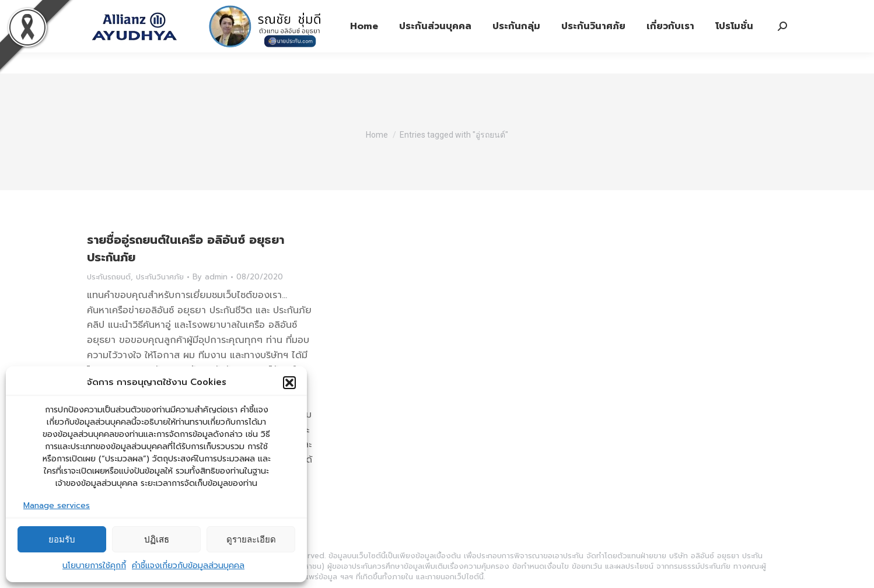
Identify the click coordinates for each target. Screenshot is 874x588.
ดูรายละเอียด (251, 539)
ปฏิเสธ (157, 539)
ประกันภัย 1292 (312, 11)
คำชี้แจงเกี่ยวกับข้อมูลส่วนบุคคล (188, 566)
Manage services (57, 505)
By (210, 277)
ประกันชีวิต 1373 (231, 11)
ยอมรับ (62, 539)
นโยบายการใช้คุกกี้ (94, 566)
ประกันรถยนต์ (109, 277)
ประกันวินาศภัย (160, 277)
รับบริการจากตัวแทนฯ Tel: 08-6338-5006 (438, 11)
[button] (289, 383)
